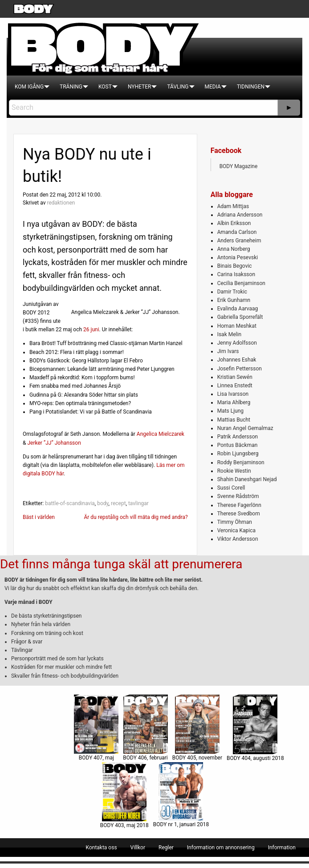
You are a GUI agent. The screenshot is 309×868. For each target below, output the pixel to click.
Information (282, 848)
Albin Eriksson (234, 223)
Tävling (178, 87)
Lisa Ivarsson (233, 394)
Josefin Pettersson (240, 369)
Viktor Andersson (238, 539)
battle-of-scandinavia (70, 503)
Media (213, 87)
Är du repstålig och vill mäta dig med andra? (136, 517)
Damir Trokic (232, 292)
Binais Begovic (235, 266)
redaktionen (61, 203)
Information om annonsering (221, 848)
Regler (166, 848)
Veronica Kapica (236, 530)
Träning (71, 87)
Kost (105, 87)
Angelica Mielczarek (161, 434)
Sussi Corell (231, 488)
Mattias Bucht (234, 420)
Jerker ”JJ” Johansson (54, 443)
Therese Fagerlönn (239, 505)
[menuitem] (29, 87)
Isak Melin (229, 334)
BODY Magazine (239, 166)
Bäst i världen (39, 517)
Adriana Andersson (240, 215)
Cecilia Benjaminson (241, 283)
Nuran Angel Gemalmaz (245, 428)
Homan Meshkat (237, 326)
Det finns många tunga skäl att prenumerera (121, 564)
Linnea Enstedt (235, 386)
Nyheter (139, 87)
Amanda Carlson (237, 232)
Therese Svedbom (239, 514)
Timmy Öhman (235, 522)
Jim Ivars (228, 351)
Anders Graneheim (239, 241)
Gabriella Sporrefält (240, 317)
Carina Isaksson (236, 274)
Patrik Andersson (238, 437)
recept (118, 503)
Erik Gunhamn (234, 300)
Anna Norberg (234, 249)
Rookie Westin (234, 471)
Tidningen (251, 87)
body (103, 503)
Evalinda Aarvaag (238, 309)
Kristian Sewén (235, 377)
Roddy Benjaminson (241, 462)
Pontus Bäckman (238, 445)
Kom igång (29, 87)
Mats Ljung (230, 411)
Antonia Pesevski (238, 257)
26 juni (91, 330)
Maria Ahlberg (234, 402)
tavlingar (138, 503)
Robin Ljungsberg (238, 454)
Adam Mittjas (233, 206)
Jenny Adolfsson (237, 343)
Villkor (138, 848)
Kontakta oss (102, 848)
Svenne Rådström (238, 496)
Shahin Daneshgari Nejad (247, 479)
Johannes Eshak (237, 360)
